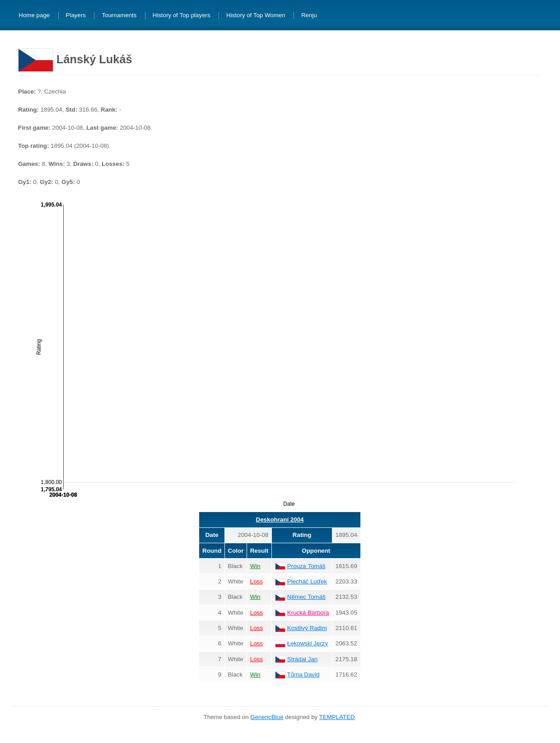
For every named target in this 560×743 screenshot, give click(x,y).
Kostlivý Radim (307, 628)
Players (76, 16)
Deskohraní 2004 (280, 520)
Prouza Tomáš (306, 566)
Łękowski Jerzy (308, 643)
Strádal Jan (302, 659)
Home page (34, 16)
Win (255, 566)
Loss (257, 581)
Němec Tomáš (306, 597)
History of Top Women (256, 16)
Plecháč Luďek (307, 581)
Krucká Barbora (308, 613)
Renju (309, 16)
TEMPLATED (337, 717)
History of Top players (182, 16)
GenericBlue (267, 717)
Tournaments (119, 16)
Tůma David (303, 675)
